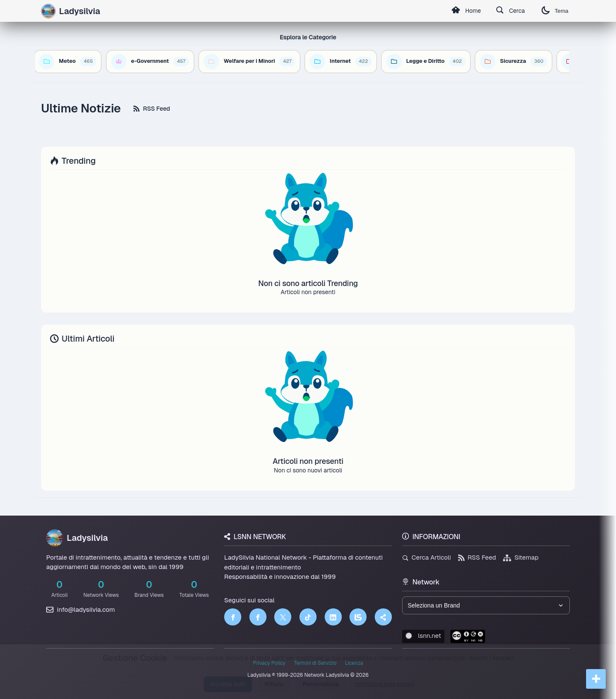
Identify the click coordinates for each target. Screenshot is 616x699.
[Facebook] (233, 617)
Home (464, 11)
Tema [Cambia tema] (554, 11)
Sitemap (521, 557)
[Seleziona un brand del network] (486, 605)
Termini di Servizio (315, 663)
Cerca (509, 11)
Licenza (354, 663)
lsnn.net (423, 636)
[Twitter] (283, 617)
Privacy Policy (269, 663)
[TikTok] (308, 617)
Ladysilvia (77, 538)
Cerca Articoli (426, 557)
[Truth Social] (383, 617)
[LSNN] (358, 617)
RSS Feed (152, 109)
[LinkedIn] (333, 617)
